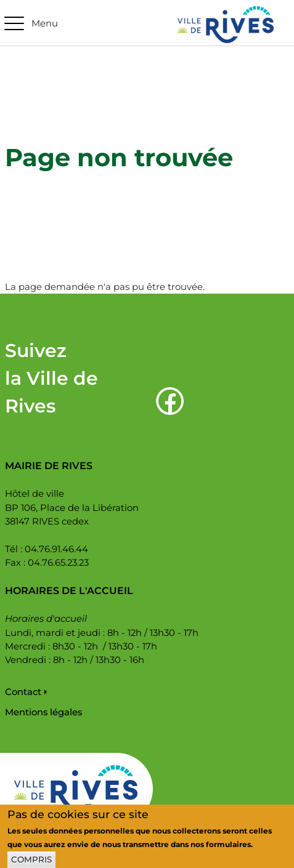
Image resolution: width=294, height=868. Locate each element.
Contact (23, 692)
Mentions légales (43, 712)
